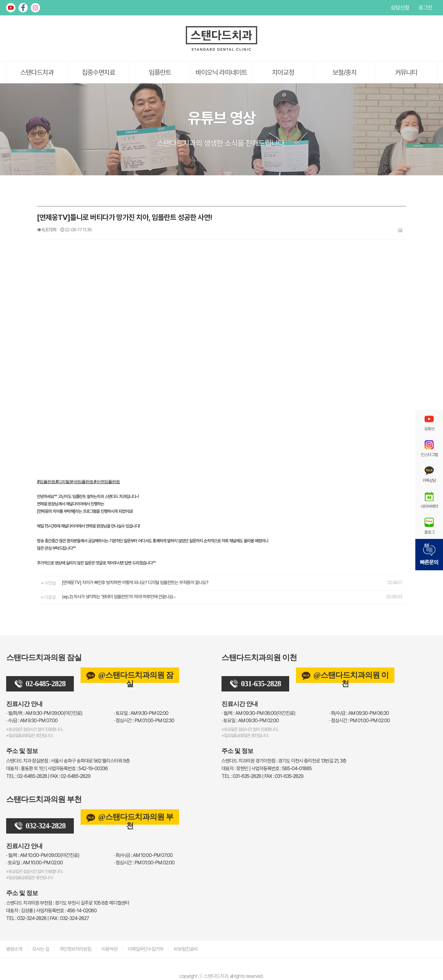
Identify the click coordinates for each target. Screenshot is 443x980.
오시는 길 (41, 949)
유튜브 (11, 8)
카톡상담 (429, 474)
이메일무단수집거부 (146, 949)
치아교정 (283, 72)
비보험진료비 (186, 949)
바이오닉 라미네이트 (221, 72)
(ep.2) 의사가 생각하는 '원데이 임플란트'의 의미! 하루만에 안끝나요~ (119, 597)
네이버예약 (429, 500)
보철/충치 (345, 72)
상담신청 (400, 8)
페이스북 (23, 8)
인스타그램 (35, 8)
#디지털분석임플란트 (75, 482)
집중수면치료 (98, 72)
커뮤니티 (406, 72)
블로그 (429, 526)
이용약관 (110, 949)
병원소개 (14, 949)
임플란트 (160, 72)
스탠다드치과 (37, 72)
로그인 (425, 8)
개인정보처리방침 (75, 949)
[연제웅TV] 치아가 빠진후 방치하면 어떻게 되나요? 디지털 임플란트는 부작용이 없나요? (135, 583)
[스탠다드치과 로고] (221, 50)
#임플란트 (46, 482)
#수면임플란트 (107, 482)
